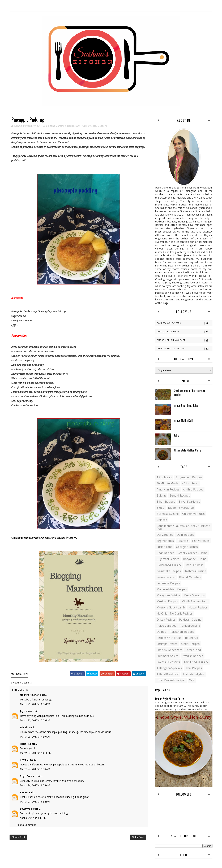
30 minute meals (167, 483)
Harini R (25, 744)
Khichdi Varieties (190, 577)
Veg (192, 680)
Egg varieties (165, 541)
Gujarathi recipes (168, 559)
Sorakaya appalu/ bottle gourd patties (189, 393)
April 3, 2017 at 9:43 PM (33, 818)
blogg (161, 508)
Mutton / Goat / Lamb (171, 607)
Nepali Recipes (198, 607)
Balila (176, 435)
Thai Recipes (194, 668)
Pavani (24, 792)
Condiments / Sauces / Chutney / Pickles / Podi (183, 527)
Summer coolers (167, 656)
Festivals (183, 541)
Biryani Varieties (189, 502)
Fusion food (165, 547)
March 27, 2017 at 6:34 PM (35, 802)
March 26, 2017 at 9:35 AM (35, 785)
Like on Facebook (185, 332)
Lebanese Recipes (168, 583)
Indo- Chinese (194, 565)
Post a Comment (26, 825)
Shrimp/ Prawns (167, 644)
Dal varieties (165, 535)
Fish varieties (201, 541)
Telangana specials (169, 668)
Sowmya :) (26, 809)
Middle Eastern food (195, 601)
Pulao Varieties (166, 626)
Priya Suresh (28, 776)
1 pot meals (164, 477)
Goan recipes (165, 553)
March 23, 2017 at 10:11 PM (36, 753)
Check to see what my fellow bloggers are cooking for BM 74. (44, 538)
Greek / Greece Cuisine (193, 553)
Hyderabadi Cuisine (169, 565)
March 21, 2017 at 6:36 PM (35, 704)
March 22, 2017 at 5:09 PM (35, 720)
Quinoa (161, 632)
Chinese (162, 520)
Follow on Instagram (185, 349)
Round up (192, 638)
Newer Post (18, 837)
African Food (190, 483)
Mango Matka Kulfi (183, 420)
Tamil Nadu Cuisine (196, 662)
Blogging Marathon (56, 126)
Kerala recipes (166, 577)
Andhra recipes (193, 489)
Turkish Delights (193, 674)
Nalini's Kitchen (30, 695)
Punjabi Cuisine (190, 626)
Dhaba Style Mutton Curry (187, 450)
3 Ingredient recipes (189, 477)
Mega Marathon (194, 595)
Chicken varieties (193, 514)
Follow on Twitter (185, 323)
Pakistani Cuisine (190, 620)
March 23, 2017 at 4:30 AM (35, 737)
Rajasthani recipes (182, 632)
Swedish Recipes (193, 656)
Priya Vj (25, 760)
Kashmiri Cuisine (195, 571)
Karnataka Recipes (169, 571)
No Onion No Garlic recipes (175, 613)
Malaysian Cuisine (168, 595)
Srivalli (24, 727)
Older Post (138, 837)
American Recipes (168, 489)
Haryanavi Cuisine (195, 559)
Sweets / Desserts (98, 126)
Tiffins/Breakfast (168, 674)
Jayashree (26, 711)
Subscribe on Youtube (185, 340)
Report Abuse (162, 690)
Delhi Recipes (185, 535)
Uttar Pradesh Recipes (171, 680)
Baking (161, 496)
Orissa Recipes (166, 620)
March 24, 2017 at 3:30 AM (35, 769)
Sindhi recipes (190, 644)
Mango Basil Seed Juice (186, 406)
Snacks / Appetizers (169, 650)
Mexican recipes (167, 601)
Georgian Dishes (187, 547)
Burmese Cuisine (168, 514)
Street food (193, 650)
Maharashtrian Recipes (172, 589)
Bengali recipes (180, 496)
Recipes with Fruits (77, 126)
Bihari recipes (166, 502)
